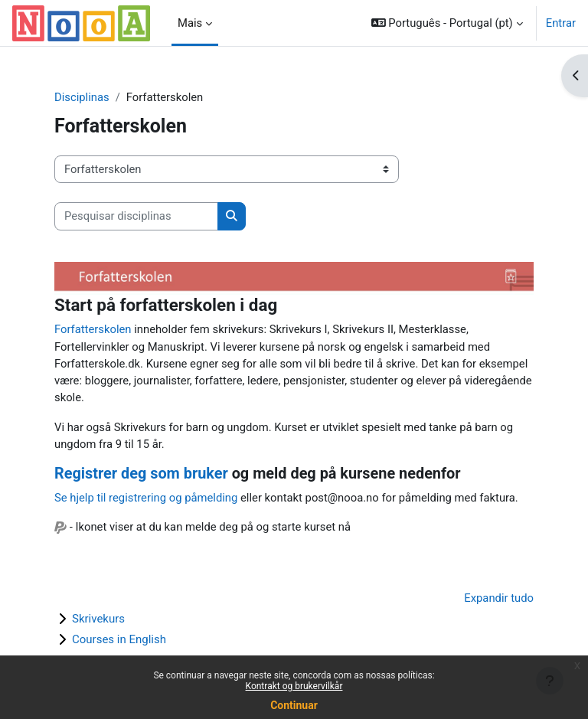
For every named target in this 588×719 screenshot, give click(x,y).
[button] (447, 23)
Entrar (561, 23)
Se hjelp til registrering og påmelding (146, 498)
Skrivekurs (98, 619)
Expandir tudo (499, 598)
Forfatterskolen (93, 329)
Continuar (294, 705)
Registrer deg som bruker (141, 474)
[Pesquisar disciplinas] (136, 216)
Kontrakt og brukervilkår (294, 686)
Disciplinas (82, 97)
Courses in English (119, 639)
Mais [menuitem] (190, 23)
